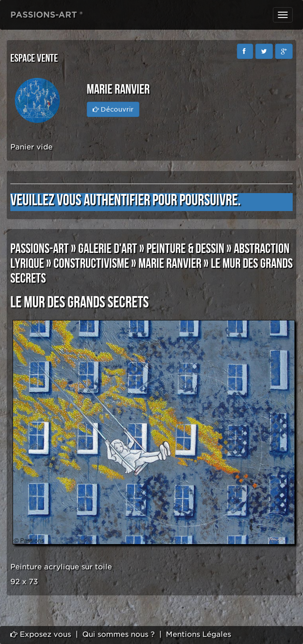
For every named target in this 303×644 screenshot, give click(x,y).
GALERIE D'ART (108, 249)
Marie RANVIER (170, 264)
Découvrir (113, 109)
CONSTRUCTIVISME (91, 264)
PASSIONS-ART (40, 249)
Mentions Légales (198, 634)
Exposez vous (41, 634)
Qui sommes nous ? (118, 634)
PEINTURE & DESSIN (185, 249)
